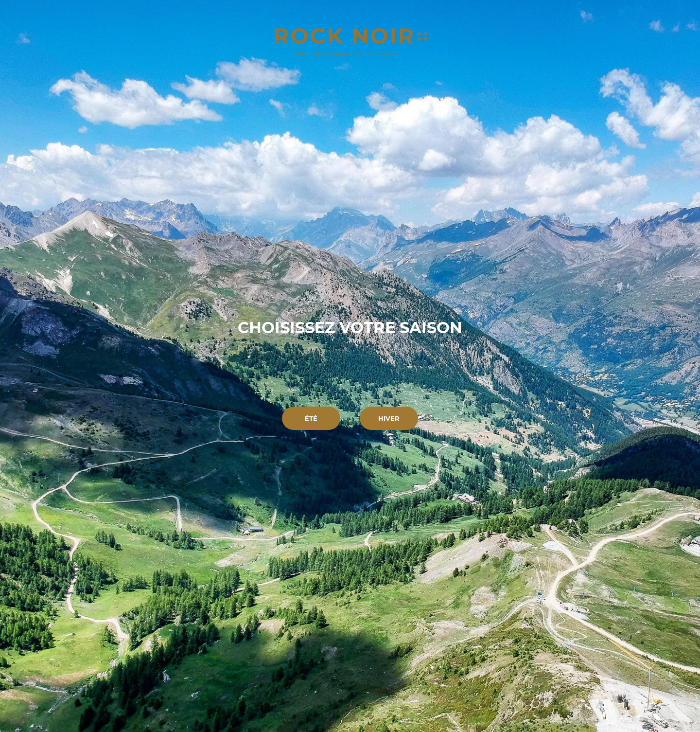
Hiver (389, 418)
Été (311, 418)
